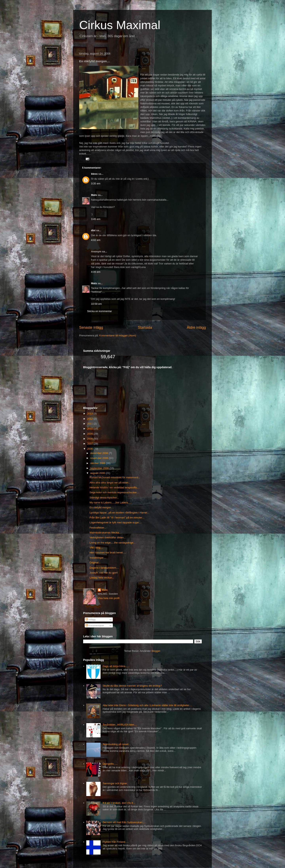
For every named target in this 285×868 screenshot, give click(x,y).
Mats (94, 195)
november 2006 (100, 458)
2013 (90, 414)
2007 (90, 444)
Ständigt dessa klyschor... (104, 498)
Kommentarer (95, 625)
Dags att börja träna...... (116, 666)
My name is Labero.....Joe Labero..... (110, 502)
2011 (90, 424)
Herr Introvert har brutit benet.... (107, 552)
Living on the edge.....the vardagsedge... (112, 543)
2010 (90, 429)
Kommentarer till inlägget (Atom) (118, 335)
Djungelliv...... (110, 764)
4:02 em (96, 240)
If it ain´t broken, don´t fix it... (119, 803)
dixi (93, 230)
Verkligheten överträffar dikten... (108, 537)
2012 (90, 419)
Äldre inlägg (196, 327)
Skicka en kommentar (99, 311)
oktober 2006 (98, 463)
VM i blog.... (96, 548)
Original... (95, 563)
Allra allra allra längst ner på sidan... (110, 483)
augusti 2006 (98, 473)
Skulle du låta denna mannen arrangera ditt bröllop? (132, 686)
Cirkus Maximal (120, 25)
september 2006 (100, 468)
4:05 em (96, 272)
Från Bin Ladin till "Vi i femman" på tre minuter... (117, 517)
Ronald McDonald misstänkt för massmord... (115, 477)
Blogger (156, 651)
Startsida (145, 327)
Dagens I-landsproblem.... (104, 568)
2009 (90, 434)
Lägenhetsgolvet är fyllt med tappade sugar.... (115, 522)
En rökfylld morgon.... (102, 507)
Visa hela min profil (109, 598)
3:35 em (96, 184)
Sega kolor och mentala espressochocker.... (114, 492)
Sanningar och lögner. (115, 783)
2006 (90, 449)
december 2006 (100, 453)
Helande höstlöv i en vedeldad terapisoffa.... (114, 487)
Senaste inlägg (91, 327)
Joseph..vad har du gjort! (104, 573)
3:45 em (96, 219)
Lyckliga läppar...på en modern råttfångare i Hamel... (119, 513)
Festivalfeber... (98, 528)
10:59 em (96, 304)
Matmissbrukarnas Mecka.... (106, 533)
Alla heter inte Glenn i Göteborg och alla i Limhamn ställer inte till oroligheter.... (147, 705)
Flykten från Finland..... (116, 842)
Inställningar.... (98, 558)
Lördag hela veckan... (102, 578)
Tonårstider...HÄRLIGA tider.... (120, 725)
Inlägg (91, 619)
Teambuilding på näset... (116, 744)
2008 (90, 439)
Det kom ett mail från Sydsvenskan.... (124, 822)
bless (94, 174)
